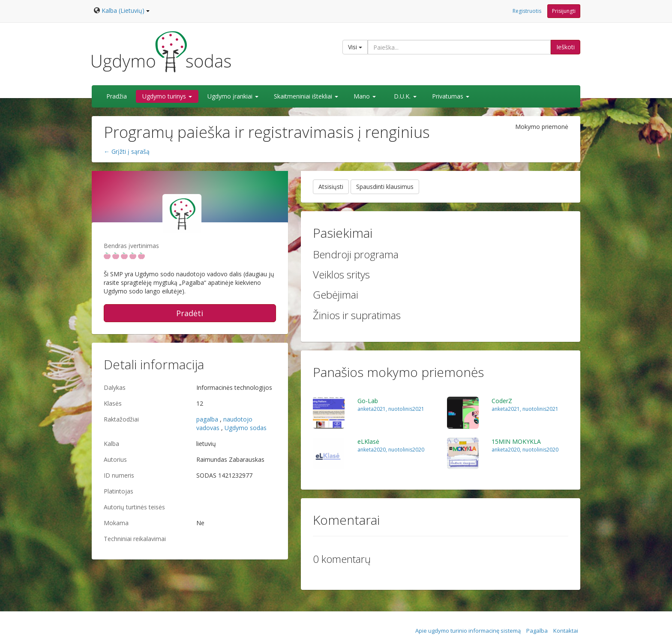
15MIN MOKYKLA (516, 441)
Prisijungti (564, 11)
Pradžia (117, 96)
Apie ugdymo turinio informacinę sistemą (468, 631)
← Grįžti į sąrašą (127, 151)
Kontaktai (566, 631)
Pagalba (537, 631)
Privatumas (451, 96)
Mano (365, 96)
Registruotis (527, 11)
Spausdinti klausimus (385, 187)
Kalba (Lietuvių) (126, 10)
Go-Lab (368, 401)
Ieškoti (565, 47)
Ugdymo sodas (246, 428)
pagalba (207, 419)
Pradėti (190, 313)
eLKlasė (368, 441)
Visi (355, 47)
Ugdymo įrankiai (233, 96)
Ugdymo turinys (167, 96)
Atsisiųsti (331, 187)
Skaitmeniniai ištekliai (306, 96)
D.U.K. (405, 96)
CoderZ (502, 401)
